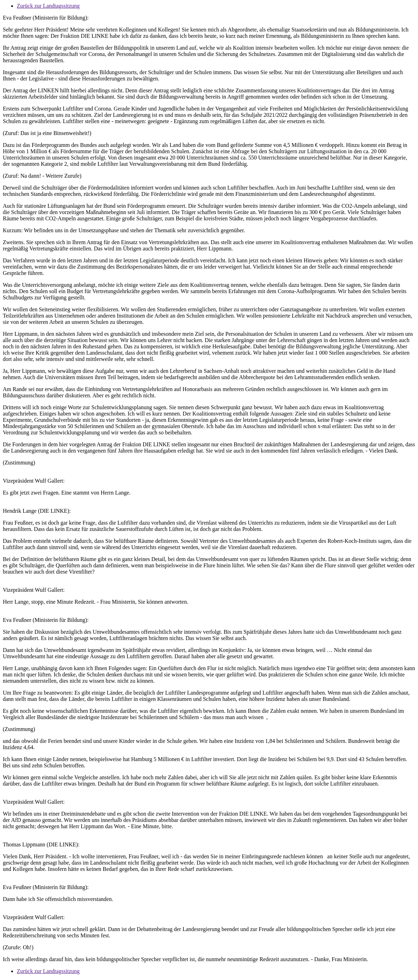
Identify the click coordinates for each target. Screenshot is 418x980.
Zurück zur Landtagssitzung (48, 6)
